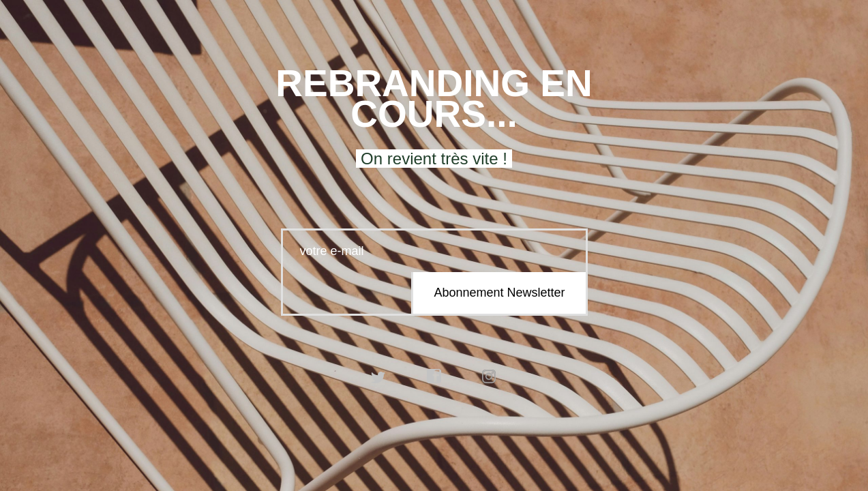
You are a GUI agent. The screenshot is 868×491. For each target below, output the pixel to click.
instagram (490, 376)
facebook (434, 376)
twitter (378, 376)
